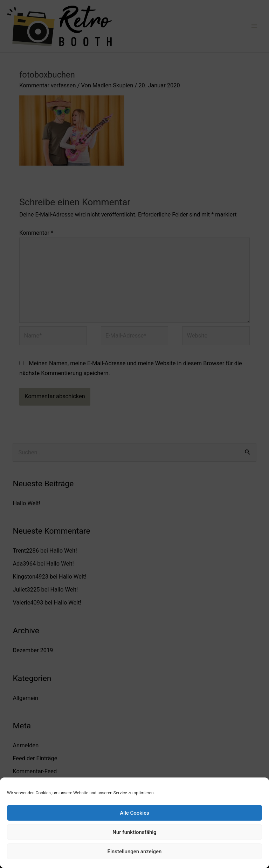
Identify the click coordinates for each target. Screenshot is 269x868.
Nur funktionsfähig (134, 832)
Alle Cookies (134, 813)
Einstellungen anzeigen (135, 852)
